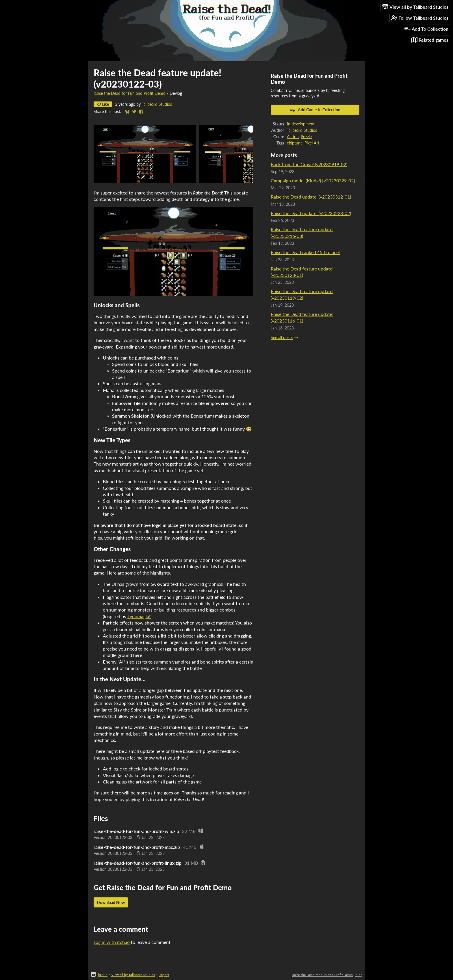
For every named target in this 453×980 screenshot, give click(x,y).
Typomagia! (139, 616)
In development (301, 124)
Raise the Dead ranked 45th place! (305, 252)
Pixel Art (312, 143)
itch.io (103, 975)
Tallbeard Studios (157, 104)
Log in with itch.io (112, 942)
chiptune (295, 143)
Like (103, 104)
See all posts (282, 338)
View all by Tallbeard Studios (133, 975)
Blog (359, 975)
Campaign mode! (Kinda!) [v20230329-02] (313, 180)
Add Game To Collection (315, 110)
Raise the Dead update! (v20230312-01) (311, 197)
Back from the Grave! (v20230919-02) (309, 164)
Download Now (111, 902)
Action (293, 137)
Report (164, 975)
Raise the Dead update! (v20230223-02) (311, 213)
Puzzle (306, 137)
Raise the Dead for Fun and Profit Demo (130, 93)
